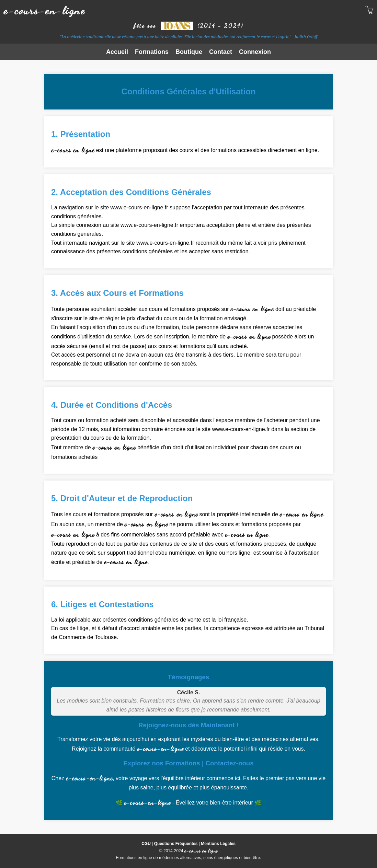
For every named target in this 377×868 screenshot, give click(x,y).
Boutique (189, 52)
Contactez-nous (229, 763)
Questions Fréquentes (176, 844)
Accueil (117, 52)
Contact (221, 52)
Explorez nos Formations (162, 763)
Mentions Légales (218, 844)
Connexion (255, 52)
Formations (152, 52)
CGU (146, 844)
